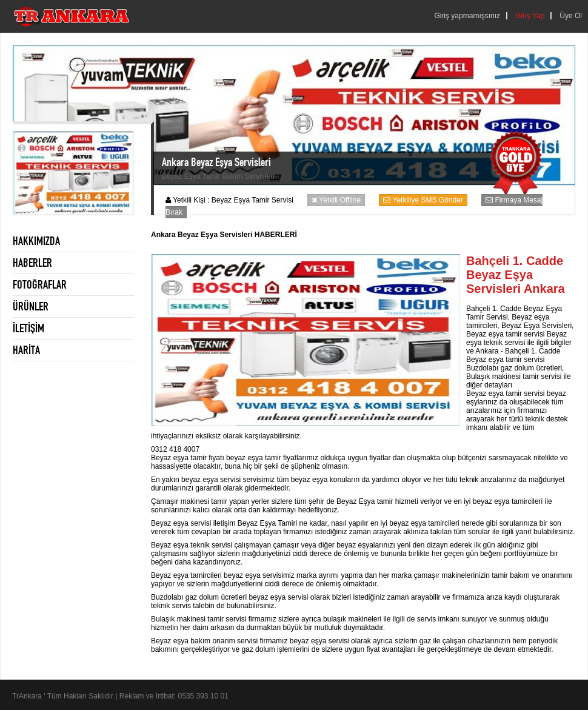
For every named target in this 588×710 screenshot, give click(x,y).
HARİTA (26, 350)
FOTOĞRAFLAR (40, 284)
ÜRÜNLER (31, 306)
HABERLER (32, 263)
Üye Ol (571, 16)
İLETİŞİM (28, 328)
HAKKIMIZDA (36, 241)
